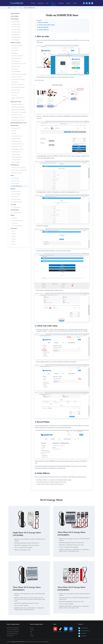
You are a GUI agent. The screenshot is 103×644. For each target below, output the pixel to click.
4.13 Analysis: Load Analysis (16, 77)
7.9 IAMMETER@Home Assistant (17, 149)
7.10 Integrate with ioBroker (16, 152)
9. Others (12, 176)
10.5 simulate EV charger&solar (17, 202)
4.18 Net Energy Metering (16, 90)
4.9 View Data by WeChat (16, 66)
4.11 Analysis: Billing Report (16, 71)
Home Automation (10, 636)
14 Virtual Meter (14, 228)
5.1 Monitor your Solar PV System (17, 104)
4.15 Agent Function (15, 82)
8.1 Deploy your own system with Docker (18, 168)
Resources (32, 628)
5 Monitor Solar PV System (16, 102)
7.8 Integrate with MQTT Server (17, 146)
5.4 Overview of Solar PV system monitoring (19, 112)
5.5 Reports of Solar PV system (16, 115)
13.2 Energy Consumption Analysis (17, 221)
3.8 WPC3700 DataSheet (15, 40)
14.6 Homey (13, 244)
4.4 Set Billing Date (14, 53)
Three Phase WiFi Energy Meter (13, 630)
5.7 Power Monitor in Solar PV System (18, 120)
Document (32, 630)
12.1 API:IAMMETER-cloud (16, 213)
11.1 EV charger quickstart (16, 207)
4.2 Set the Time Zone (15, 48)
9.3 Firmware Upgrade (15, 183)
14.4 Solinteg (13, 239)
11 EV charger (13, 205)
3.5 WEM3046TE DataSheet (16, 32)
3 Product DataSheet (14, 19)
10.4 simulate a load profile (16, 199)
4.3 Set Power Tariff (15, 51)
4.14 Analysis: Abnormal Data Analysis (18, 79)
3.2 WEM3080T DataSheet (16, 24)
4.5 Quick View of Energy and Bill (17, 56)
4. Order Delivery (43, 30)
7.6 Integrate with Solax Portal (16, 141)
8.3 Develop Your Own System (16, 173)
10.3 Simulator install (15, 197)
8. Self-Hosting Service (15, 165)
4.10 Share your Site (15, 69)
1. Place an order (43, 22)
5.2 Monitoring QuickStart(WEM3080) (18, 107)
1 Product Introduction (15, 13)
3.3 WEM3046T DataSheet (16, 27)
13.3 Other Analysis (15, 223)
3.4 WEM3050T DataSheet (16, 29)
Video (31, 634)
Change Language (45, 642)
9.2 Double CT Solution (15, 181)
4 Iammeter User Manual (15, 43)
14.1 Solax (13, 231)
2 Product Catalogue (14, 16)
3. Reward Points (43, 27)
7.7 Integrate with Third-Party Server (17, 144)
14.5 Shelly (13, 242)
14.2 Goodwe (13, 234)
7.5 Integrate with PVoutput (16, 139)
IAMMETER (76, 40)
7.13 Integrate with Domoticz (16, 160)
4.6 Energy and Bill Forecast (16, 58)
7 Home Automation (14, 125)
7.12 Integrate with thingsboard (16, 157)
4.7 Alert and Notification (16, 61)
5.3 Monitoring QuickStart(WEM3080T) (18, 110)
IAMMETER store (54, 426)
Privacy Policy (38, 642)
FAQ (31, 632)
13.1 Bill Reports (14, 218)
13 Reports (12, 215)
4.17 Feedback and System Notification (18, 87)
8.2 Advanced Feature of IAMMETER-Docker (19, 170)
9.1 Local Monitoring (15, 178)
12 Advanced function (15, 210)
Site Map (32, 636)
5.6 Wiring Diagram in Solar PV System (18, 117)
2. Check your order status (46, 25)
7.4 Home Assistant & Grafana (16, 136)
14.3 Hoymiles (14, 236)
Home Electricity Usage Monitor (13, 632)
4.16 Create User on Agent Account (17, 85)
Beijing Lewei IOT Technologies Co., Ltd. (19, 642)
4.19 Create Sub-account (15, 92)
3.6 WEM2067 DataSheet (16, 35)
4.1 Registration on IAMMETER (17, 45)
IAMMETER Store (52, 40)
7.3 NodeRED (14, 133)
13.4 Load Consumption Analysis (17, 226)
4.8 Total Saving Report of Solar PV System (19, 64)
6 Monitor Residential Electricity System (18, 123)
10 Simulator (13, 189)
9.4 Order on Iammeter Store (16, 186)
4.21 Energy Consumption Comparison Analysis (18, 98)
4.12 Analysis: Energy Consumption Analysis (19, 74)
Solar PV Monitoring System (12, 634)
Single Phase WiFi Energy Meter (13, 628)
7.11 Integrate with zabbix (16, 154)
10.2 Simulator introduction (16, 194)
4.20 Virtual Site (14, 95)
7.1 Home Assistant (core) (16, 128)
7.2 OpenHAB (14, 131)
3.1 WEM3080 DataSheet (16, 22)
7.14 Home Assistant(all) (15, 162)
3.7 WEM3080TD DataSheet (16, 37)
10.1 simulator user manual (16, 191)
